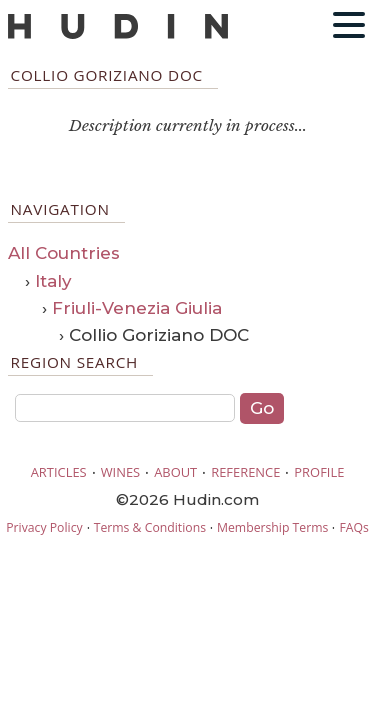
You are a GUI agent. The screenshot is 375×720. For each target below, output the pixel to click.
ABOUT (175, 472)
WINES (121, 472)
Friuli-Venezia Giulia (137, 308)
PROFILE (319, 472)
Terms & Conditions (150, 527)
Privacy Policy (44, 527)
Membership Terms (272, 527)
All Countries (64, 253)
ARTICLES (59, 472)
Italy (53, 281)
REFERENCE (245, 472)
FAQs (353, 527)
